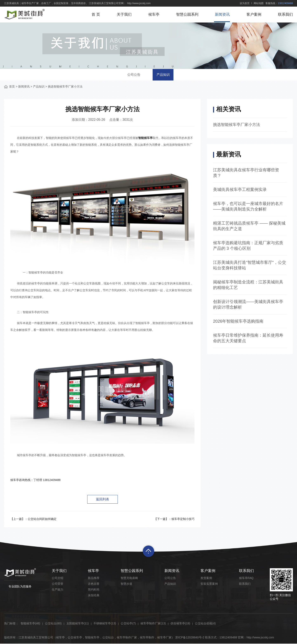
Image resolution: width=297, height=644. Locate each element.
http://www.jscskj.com (139, 3)
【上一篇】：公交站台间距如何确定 (33, 519)
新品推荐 (94, 578)
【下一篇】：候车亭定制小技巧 (174, 519)
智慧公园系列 (187, 14)
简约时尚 (94, 590)
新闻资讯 (222, 14)
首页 (12, 87)
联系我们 (285, 14)
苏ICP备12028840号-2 (190, 638)
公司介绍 (58, 578)
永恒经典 (94, 596)
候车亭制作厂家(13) (153, 624)
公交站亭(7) (128, 624)
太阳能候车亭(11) (78, 624)
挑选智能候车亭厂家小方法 (238, 125)
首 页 (95, 14)
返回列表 (103, 499)
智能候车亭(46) (30, 624)
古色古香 (94, 584)
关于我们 (124, 14)
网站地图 (259, 3)
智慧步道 (126, 584)
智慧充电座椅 (129, 578)
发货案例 (206, 578)
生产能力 (58, 590)
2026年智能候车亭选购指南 (238, 322)
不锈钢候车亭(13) (105, 624)
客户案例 (254, 14)
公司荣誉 (58, 584)
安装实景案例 (209, 584)
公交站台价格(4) (205, 624)
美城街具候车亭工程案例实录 (240, 190)
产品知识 (164, 75)
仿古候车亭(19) (180, 624)
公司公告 (133, 75)
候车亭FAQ (246, 578)
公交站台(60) (53, 624)
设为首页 (245, 3)
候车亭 (153, 14)
